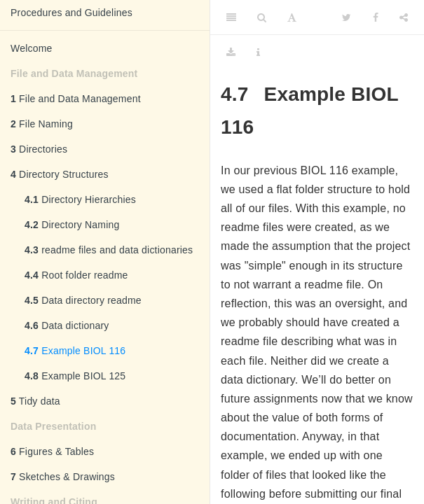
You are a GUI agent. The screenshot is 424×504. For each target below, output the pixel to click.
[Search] (262, 17)
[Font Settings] (292, 17)
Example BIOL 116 (75, 351)
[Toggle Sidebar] (231, 17)
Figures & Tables (52, 451)
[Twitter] (347, 17)
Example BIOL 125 (75, 376)
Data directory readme (83, 300)
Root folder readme (76, 275)
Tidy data (35, 401)
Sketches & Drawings (63, 477)
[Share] (404, 17)
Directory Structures (60, 174)
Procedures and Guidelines (71, 13)
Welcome (32, 48)
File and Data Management (76, 99)
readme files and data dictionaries (109, 250)
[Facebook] (376, 17)
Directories (39, 149)
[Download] (231, 52)
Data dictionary (67, 325)
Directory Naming (72, 225)
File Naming (42, 124)
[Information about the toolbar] (258, 52)
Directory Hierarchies (80, 199)
